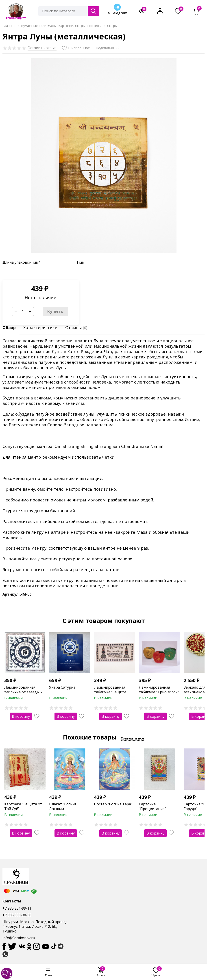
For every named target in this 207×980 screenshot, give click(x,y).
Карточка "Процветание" (152, 806)
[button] (7, 973)
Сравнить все (132, 738)
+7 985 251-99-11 (17, 908)
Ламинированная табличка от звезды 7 (23, 690)
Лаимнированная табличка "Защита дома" (110, 692)
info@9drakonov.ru (19, 938)
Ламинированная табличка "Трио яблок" (159, 690)
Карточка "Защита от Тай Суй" (23, 806)
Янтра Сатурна (62, 687)
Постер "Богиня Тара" (113, 804)
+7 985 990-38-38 (17, 915)
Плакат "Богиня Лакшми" (63, 806)
